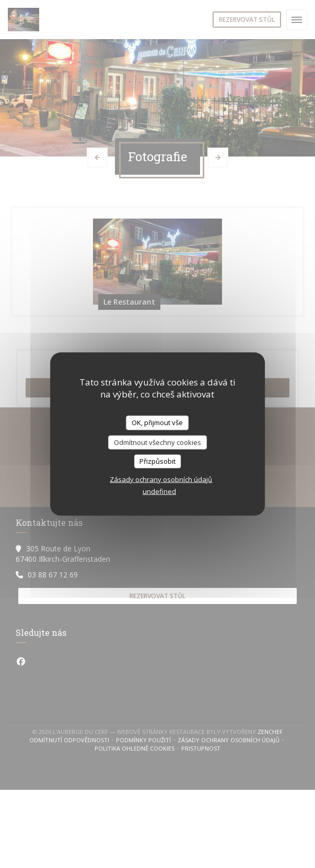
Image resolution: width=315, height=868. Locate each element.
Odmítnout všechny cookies (157, 442)
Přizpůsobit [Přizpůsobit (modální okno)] (157, 461)
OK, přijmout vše (157, 423)
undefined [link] (159, 491)
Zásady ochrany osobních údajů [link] (161, 479)
